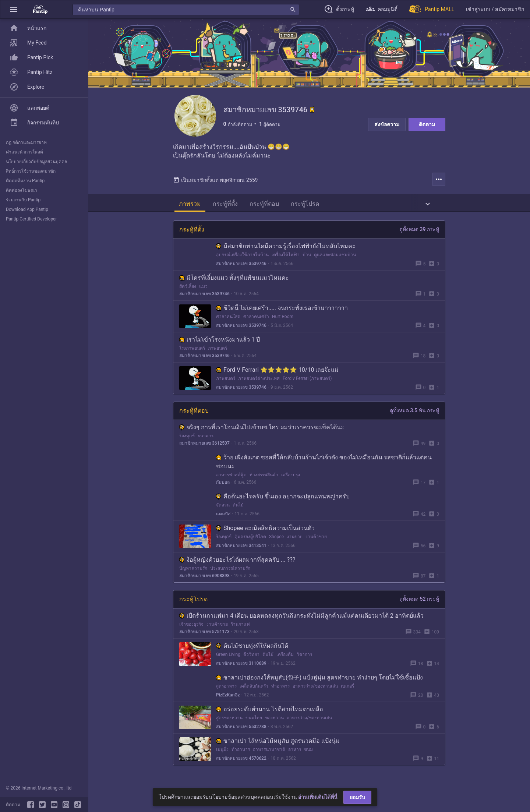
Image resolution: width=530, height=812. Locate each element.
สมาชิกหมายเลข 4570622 (241, 761)
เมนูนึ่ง (222, 752)
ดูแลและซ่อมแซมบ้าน (335, 257)
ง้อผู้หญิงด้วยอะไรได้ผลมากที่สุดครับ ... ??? (237, 562)
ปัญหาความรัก (193, 571)
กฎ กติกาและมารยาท (26, 142)
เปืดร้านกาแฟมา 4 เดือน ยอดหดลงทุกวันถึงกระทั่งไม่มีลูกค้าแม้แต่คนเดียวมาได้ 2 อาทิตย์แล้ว (301, 618)
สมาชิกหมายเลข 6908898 (204, 578)
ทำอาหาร (280, 689)
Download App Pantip (27, 209)
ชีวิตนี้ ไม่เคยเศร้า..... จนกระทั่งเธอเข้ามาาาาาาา (282, 310)
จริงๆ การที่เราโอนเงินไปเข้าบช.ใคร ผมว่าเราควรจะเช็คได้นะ (262, 430)
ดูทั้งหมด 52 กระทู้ (419, 601)
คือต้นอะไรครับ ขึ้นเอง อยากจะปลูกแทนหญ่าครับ (283, 499)
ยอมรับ (357, 797)
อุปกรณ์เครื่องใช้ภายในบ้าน (242, 257)
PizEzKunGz (228, 698)
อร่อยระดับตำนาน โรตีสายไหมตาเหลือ (270, 712)
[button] (14, 9)
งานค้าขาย (316, 539)
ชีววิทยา (251, 657)
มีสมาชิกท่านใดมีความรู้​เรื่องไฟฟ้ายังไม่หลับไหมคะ (286, 249)
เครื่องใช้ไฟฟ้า (286, 257)
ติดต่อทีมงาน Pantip (25, 181)
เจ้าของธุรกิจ (191, 627)
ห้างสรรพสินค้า (264, 477)
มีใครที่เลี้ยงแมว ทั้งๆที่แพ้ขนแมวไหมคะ (234, 280)
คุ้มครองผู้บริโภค (250, 539)
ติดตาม (427, 124)
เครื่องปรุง (291, 477)
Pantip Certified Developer (31, 219)
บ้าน (307, 257)
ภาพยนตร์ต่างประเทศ (259, 381)
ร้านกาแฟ (240, 627)
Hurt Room (283, 319)
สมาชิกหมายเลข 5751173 (204, 634)
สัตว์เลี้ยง (188, 289)
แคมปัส (223, 516)
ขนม (308, 752)
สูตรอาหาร (226, 689)
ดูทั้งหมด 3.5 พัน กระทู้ (414, 413)
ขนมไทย (254, 720)
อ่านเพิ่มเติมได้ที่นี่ (318, 797)
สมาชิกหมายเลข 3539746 (241, 266)
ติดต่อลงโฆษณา (22, 190)
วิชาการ (304, 657)
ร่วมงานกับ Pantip (23, 200)
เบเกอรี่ (347, 689)
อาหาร (295, 752)
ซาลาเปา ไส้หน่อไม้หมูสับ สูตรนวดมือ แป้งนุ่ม (278, 743)
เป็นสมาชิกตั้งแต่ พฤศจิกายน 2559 (215, 183)
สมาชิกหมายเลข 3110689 (241, 666)
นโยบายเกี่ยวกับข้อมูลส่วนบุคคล (36, 162)
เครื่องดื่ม (285, 657)
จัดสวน (223, 508)
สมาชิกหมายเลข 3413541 (241, 548)
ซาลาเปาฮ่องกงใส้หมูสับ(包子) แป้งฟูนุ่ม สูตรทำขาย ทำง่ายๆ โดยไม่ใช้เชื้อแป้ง (319, 680)
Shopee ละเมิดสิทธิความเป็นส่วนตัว (265, 531)
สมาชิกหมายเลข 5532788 (241, 729)
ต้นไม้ (238, 508)
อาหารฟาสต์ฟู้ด (231, 477)
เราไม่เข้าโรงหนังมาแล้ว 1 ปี (220, 342)
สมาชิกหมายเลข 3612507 (204, 446)
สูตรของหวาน (229, 720)
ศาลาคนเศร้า (256, 319)
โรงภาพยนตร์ (192, 351)
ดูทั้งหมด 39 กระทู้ (419, 232)
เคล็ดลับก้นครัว (254, 689)
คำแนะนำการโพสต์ (24, 152)
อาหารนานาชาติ (269, 752)
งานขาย (295, 539)
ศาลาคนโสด (228, 319)
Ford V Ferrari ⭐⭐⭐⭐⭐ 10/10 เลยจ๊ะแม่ (277, 372)
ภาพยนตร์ (218, 351)
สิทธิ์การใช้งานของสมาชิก (31, 171)
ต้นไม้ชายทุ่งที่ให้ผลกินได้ (252, 648)
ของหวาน (274, 720)
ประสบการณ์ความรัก (230, 571)
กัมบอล (223, 485)
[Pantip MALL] (432, 9)
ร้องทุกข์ (187, 438)
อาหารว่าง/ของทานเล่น (315, 689)
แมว (203, 289)
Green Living (228, 657)
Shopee (276, 539)
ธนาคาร (206, 438)
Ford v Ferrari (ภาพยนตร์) (307, 381)
